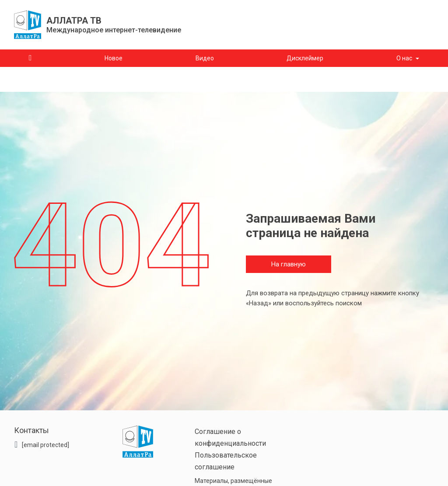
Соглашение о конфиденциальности (230, 437)
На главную (289, 264)
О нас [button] (404, 58)
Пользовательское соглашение (226, 461)
